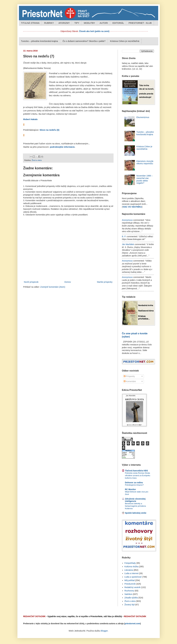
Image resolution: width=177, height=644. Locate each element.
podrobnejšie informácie (62, 147)
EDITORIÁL (118, 23)
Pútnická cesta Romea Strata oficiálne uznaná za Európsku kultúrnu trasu (138, 476)
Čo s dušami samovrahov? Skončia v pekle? (84, 41)
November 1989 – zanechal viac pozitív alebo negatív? (145, 179)
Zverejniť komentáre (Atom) (53, 287)
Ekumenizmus (143, 117)
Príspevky (129, 376)
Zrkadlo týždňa (131, 598)
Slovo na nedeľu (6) (50, 130)
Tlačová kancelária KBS (136, 471)
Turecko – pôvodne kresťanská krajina (39, 41)
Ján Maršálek (128, 244)
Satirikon (128, 594)
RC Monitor (130, 489)
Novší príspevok (31, 282)
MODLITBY (90, 23)
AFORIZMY (64, 23)
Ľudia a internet (131, 573)
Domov (68, 282)
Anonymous (127, 220)
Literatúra (129, 570)
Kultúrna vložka (131, 567)
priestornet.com (132, 624)
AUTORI (104, 23)
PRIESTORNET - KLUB (140, 23)
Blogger (104, 631)
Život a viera (37, 160)
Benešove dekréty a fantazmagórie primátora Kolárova (135, 506)
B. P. (124, 236)
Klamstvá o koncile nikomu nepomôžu (145, 162)
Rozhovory (129, 591)
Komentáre (130, 381)
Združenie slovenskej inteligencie (135, 500)
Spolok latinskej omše (136, 513)
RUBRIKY (49, 23)
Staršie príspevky (105, 282)
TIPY (77, 23)
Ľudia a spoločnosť (133, 577)
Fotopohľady (130, 563)
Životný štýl (130, 605)
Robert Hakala (30, 119)
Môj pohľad (129, 580)
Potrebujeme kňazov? (134, 485)
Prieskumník (130, 584)
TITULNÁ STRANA (30, 23)
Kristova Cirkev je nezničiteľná (125, 41)
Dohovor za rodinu (134, 483)
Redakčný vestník (132, 587)
